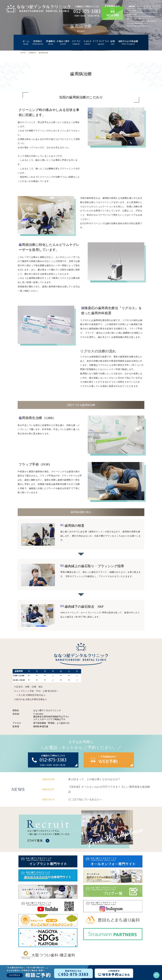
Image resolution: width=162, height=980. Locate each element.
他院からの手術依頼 (128, 43)
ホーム (26, 43)
